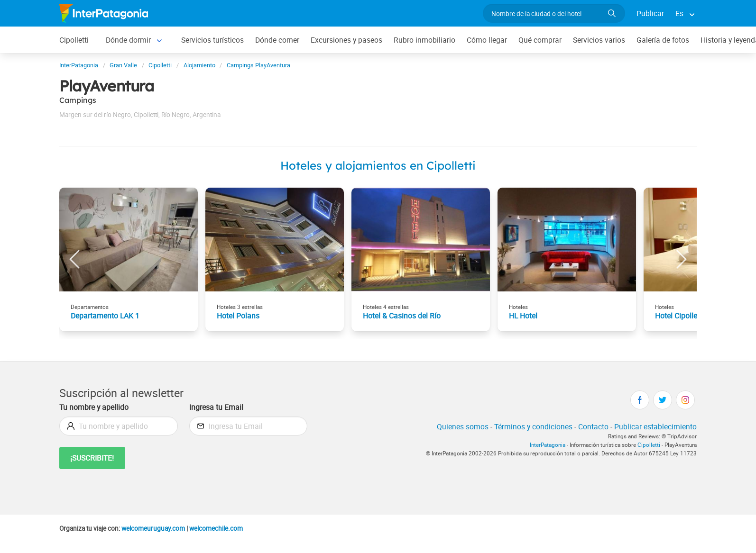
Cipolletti (74, 40)
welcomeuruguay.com (153, 528)
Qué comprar (540, 40)
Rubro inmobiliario (424, 40)
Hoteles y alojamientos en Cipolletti (378, 165)
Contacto (593, 426)
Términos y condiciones (533, 426)
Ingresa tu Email (216, 407)
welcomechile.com (216, 528)
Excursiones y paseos (346, 40)
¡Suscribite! (92, 458)
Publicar (650, 13)
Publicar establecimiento (655, 426)
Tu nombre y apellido (94, 407)
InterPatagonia (548, 445)
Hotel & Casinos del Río (402, 316)
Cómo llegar (487, 40)
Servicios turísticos (212, 40)
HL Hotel (523, 316)
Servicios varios (599, 40)
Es (679, 13)
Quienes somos (463, 426)
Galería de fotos (663, 40)
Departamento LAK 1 (105, 316)
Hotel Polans (238, 316)
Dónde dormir (128, 40)
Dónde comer (277, 40)
